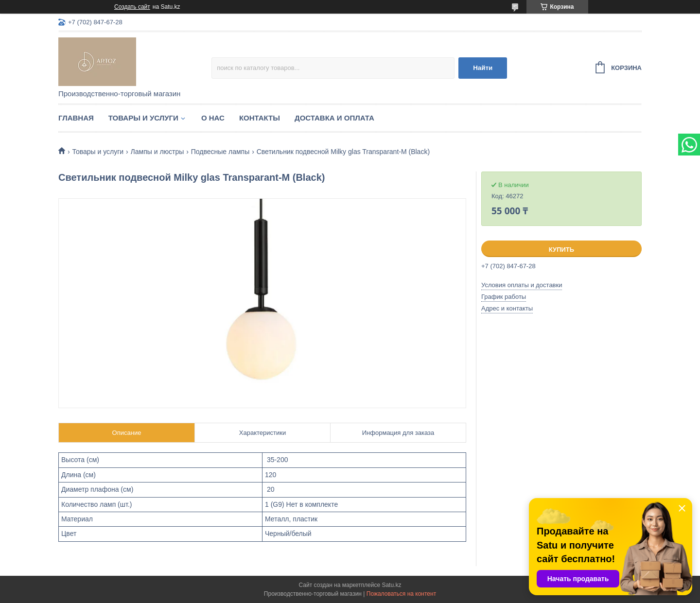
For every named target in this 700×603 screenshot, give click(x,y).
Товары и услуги (143, 118)
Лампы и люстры (157, 152)
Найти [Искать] (483, 68)
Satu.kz (391, 585)
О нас (213, 118)
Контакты (260, 118)
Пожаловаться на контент (401, 594)
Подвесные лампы (220, 152)
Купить (561, 250)
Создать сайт (132, 7)
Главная (76, 118)
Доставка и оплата (334, 118)
